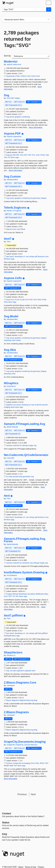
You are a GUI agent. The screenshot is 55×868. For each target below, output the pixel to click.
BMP (12, 766)
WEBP (7, 766)
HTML (17, 76)
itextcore (41, 256)
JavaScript (10, 76)
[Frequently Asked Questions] (5, 834)
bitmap (25, 445)
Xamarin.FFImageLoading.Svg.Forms (25, 540)
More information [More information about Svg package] (36, 127)
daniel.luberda (12, 427)
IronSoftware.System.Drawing (24, 572)
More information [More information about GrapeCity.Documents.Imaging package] (11, 779)
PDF (18, 155)
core (47, 256)
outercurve (17, 64)
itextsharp (19, 256)
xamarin (45, 405)
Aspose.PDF (12, 134)
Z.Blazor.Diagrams (16, 712)
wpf (14, 671)
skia (14, 340)
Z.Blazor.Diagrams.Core (20, 683)
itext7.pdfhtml (13, 615)
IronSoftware (12, 575)
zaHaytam (11, 685)
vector (12, 117)
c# (24, 256)
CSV (27, 300)
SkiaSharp (23, 594)
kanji (21, 476)
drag (35, 700)
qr (7, 476)
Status (6, 822)
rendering (26, 117)
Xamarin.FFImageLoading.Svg (25, 424)
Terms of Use (30, 867)
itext (8, 256)
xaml (33, 671)
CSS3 (33, 76)
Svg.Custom (12, 177)
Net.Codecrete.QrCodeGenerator (26, 455)
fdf (5, 259)
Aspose (10, 136)
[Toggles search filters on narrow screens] (49, 20)
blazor (9, 700)
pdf (36, 256)
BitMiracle (40, 594)
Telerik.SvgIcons (15, 208)
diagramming (25, 700)
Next (33, 794)
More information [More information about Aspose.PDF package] (15, 170)
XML (47, 155)
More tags (15, 157)
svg (8, 117)
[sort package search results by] (31, 56)
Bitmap (15, 594)
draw (13, 407)
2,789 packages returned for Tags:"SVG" (22, 39)
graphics (18, 117)
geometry (37, 198)
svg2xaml (20, 671)
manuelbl (10, 458)
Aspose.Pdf (11, 155)
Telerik (23, 229)
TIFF (30, 155)
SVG (38, 76)
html (39, 633)
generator (27, 476)
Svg (7, 95)
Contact (7, 813)
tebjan (18, 98)
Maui (46, 594)
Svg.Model (11, 316)
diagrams (15, 700)
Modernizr (11, 62)
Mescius (34, 745)
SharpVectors (13, 652)
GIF (17, 596)
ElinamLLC (11, 655)
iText (9, 242)
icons (14, 229)
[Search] (49, 10)
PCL (34, 155)
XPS (25, 155)
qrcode (15, 476)
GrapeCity (11, 745)
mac (33, 405)
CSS (29, 76)
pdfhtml (45, 633)
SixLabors (31, 594)
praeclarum (11, 386)
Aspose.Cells (13, 278)
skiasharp (8, 340)
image (31, 445)
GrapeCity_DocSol (23, 745)
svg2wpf (28, 671)
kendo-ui (11, 211)
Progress (18, 211)
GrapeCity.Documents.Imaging (25, 742)
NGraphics (11, 383)
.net (27, 256)
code (10, 476)
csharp (32, 256)
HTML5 (23, 76)
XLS (13, 300)
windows (26, 563)
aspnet (10, 64)
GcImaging (26, 763)
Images (9, 594)
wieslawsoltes (12, 179)
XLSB (22, 300)
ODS (6, 302)
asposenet (17, 136)
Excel (8, 300)
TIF (14, 596)
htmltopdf (8, 636)
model (18, 340)
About (21, 867)
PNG (39, 300)
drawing (25, 405)
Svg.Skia (10, 350)
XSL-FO (7, 157)
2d (31, 198)
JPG (35, 300)
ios (30, 405)
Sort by (7, 56)
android (38, 405)
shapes (44, 198)
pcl (15, 405)
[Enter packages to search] (24, 10)
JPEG (42, 763)
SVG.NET (11, 98)
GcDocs (9, 763)
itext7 (8, 239)
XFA (22, 155)
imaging (7, 407)
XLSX (17, 300)
